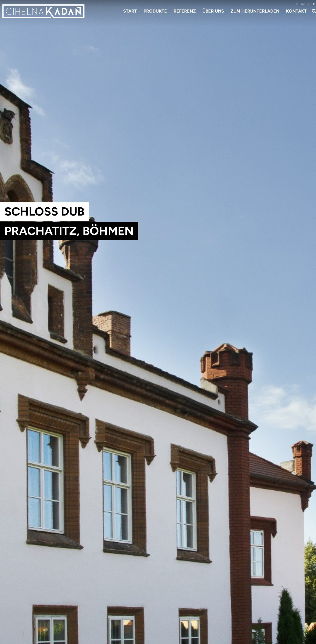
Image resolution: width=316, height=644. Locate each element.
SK (309, 4)
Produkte (155, 11)
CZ (303, 4)
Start (130, 11)
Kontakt (296, 11)
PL (315, 4)
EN (297, 4)
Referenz (185, 11)
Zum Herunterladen (255, 11)
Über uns (213, 11)
